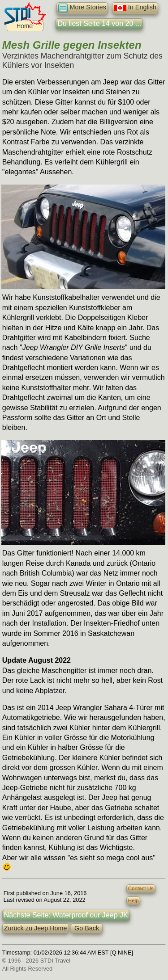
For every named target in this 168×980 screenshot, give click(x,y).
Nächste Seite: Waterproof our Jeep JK (66, 915)
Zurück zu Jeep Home (36, 928)
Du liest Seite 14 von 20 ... (99, 23)
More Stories (82, 8)
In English (135, 8)
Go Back (87, 928)
